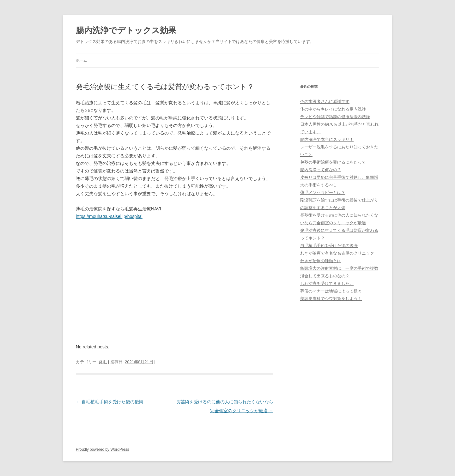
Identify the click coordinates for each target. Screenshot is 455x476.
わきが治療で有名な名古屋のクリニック (337, 253)
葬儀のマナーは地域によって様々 (331, 291)
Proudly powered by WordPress (103, 449)
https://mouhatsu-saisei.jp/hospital (109, 216)
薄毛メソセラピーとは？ (323, 193)
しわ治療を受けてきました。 (327, 283)
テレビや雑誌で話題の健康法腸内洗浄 (335, 117)
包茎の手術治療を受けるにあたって (333, 162)
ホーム (82, 60)
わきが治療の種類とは (321, 261)
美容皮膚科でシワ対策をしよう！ (331, 299)
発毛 (103, 362)
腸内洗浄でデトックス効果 (126, 30)
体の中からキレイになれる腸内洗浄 (333, 109)
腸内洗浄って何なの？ (321, 170)
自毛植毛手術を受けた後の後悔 (110, 402)
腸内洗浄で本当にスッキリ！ (327, 139)
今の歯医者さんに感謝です (325, 102)
